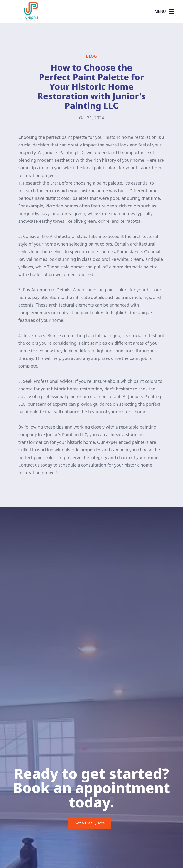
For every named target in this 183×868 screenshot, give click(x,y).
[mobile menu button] (172, 11)
